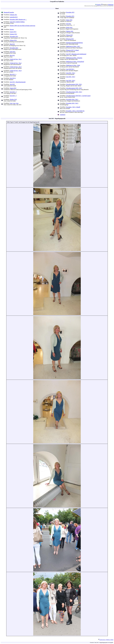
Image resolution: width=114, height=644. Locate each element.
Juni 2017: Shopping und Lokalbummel (76, 54)
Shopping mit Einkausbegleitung (74, 43)
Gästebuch (63, 115)
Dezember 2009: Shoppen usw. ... (18, 19)
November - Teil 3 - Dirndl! (73, 107)
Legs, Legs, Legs (14, 103)
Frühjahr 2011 (13, 15)
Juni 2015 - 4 (13, 92)
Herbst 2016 (69, 28)
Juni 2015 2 (13, 78)
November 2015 (70, 12)
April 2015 (13, 52)
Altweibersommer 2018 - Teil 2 (74, 88)
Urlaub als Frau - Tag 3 (16, 67)
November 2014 (14, 48)
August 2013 (13, 32)
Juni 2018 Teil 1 (70, 69)
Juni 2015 (12, 84)
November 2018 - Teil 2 (72, 103)
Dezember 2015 (70, 16)
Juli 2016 (68, 24)
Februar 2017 (70, 35)
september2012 (14, 17)
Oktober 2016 (70, 31)
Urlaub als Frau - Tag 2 (16, 63)
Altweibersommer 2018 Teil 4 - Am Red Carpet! (78, 96)
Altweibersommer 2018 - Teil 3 (74, 92)
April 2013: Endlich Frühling (17, 22)
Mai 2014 (12, 44)
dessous (12, 29)
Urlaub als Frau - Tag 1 (16, 59)
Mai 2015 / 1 (13, 74)
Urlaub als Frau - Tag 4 (16, 71)
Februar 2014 (13, 40)
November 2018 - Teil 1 (72, 99)
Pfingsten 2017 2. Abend (72, 50)
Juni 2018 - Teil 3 (71, 77)
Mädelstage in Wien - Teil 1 (73, 46)
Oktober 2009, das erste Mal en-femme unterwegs (22, 26)
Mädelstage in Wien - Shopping (74, 58)
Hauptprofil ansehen (9, 12)
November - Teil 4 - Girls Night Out (75, 111)
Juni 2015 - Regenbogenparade (18, 82)
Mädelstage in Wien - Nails (73, 65)
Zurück (98, 5)
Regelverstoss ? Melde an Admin (106, 640)
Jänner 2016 (69, 20)
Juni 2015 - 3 (13, 96)
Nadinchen (111, 5)
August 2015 (13, 88)
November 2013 (14, 37)
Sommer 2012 (13, 34)
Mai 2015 (12, 55)
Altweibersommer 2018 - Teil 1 (74, 84)
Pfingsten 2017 (70, 39)
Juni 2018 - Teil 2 (71, 73)
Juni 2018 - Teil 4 (71, 81)
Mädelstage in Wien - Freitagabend (75, 62)
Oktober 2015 (13, 99)
